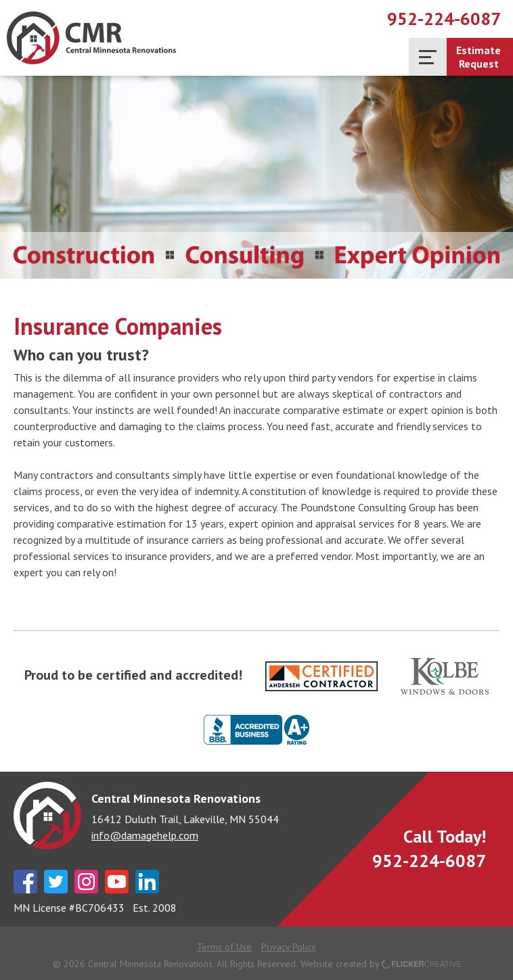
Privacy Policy (289, 947)
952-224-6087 (444, 19)
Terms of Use (224, 947)
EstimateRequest (478, 57)
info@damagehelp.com (145, 835)
